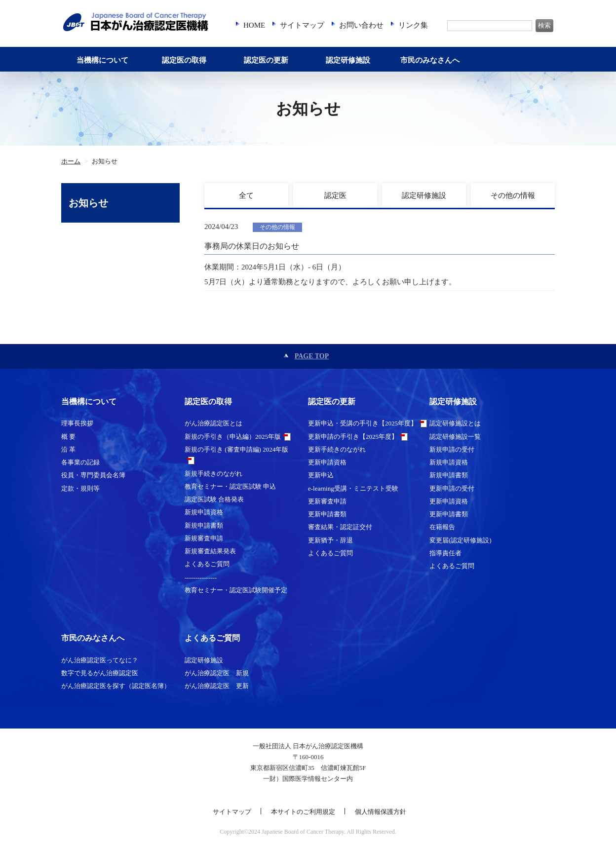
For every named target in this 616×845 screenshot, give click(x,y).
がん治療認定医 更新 (217, 686)
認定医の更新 (266, 60)
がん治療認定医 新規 (217, 673)
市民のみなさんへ (430, 60)
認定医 (335, 195)
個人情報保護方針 (381, 812)
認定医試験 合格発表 (214, 499)
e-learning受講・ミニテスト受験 (353, 488)
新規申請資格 (204, 512)
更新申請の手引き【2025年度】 (353, 437)
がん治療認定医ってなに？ (100, 660)
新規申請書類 (204, 525)
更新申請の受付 (452, 488)
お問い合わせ (361, 25)
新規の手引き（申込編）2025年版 (233, 437)
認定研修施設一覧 (455, 437)
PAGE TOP (312, 356)
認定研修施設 (348, 60)
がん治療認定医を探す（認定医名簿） (116, 686)
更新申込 (321, 475)
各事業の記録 (80, 462)
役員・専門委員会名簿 (93, 475)
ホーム (71, 161)
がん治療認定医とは (213, 423)
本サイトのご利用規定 (303, 812)
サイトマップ (302, 25)
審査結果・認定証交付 (340, 527)
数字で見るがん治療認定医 (100, 673)
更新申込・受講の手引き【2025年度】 (363, 423)
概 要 (68, 437)
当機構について (102, 60)
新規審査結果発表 (210, 551)
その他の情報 (513, 195)
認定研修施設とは (455, 423)
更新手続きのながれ (337, 449)
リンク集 (413, 25)
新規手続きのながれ (213, 474)
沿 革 (68, 449)
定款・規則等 (80, 488)
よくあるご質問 (207, 564)
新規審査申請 (204, 538)
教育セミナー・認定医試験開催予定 (236, 590)
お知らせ (88, 203)
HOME (254, 25)
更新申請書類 (327, 514)
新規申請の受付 (452, 449)
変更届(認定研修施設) (461, 540)
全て (246, 195)
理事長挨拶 (77, 423)
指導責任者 (445, 553)
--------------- (201, 577)
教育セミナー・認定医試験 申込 (230, 486)
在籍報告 (442, 527)
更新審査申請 (327, 501)
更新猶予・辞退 (330, 540)
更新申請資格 (327, 462)
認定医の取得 (184, 60)
